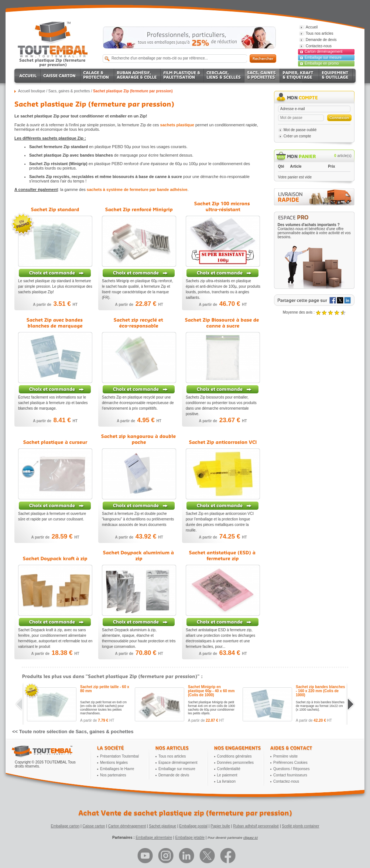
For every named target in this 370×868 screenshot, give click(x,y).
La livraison (227, 781)
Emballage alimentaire (154, 838)
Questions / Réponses (291, 769)
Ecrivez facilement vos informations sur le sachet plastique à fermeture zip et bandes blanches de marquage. (53, 403)
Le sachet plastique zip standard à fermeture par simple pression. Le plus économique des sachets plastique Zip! (55, 286)
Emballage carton (65, 826)
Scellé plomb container (300, 826)
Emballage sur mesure (323, 57)
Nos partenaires (113, 775)
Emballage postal (193, 826)
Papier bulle (220, 826)
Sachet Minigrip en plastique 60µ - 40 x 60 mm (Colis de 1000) (211, 691)
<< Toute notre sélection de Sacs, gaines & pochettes (73, 732)
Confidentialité (229, 769)
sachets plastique (177, 125)
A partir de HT (55, 305)
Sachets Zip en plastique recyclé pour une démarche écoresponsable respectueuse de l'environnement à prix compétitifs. (138, 403)
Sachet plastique (162, 826)
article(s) (343, 156)
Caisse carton (94, 826)
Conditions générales (234, 756)
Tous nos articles (172, 756)
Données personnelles (236, 763)
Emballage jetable (190, 838)
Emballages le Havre (117, 769)
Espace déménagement (178, 763)
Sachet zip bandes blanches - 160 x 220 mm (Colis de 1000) (320, 691)
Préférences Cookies (290, 763)
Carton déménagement (323, 52)
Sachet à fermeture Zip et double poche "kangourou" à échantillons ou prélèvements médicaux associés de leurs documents (138, 519)
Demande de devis (174, 775)
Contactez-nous (286, 781)
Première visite (285, 756)
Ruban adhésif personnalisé (256, 826)
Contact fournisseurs (290, 775)
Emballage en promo (322, 63)
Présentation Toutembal (119, 756)
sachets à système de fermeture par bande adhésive (137, 189)
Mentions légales (114, 763)
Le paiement (227, 775)
